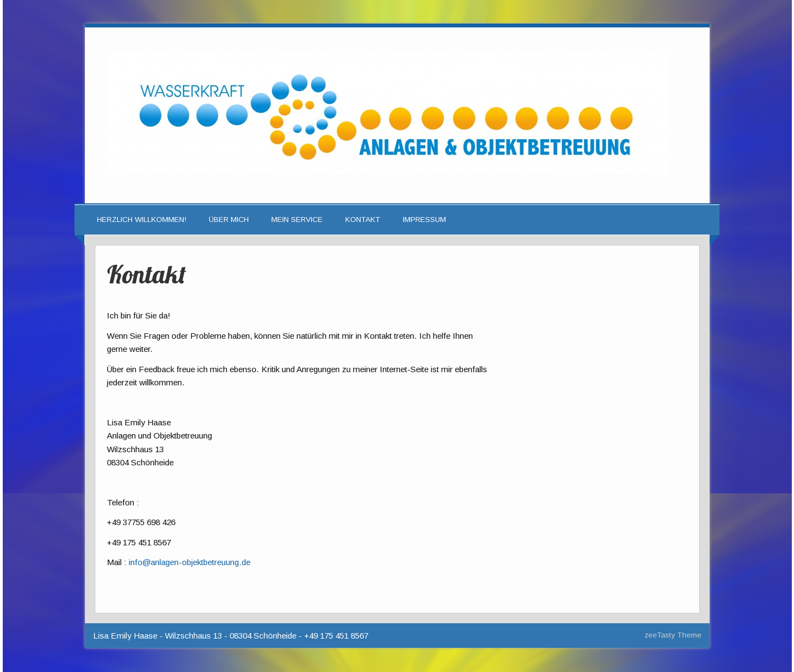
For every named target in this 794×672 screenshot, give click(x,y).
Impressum (424, 220)
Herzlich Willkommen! (142, 220)
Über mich (229, 220)
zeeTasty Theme (673, 635)
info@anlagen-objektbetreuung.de (190, 562)
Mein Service (297, 220)
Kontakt (363, 220)
